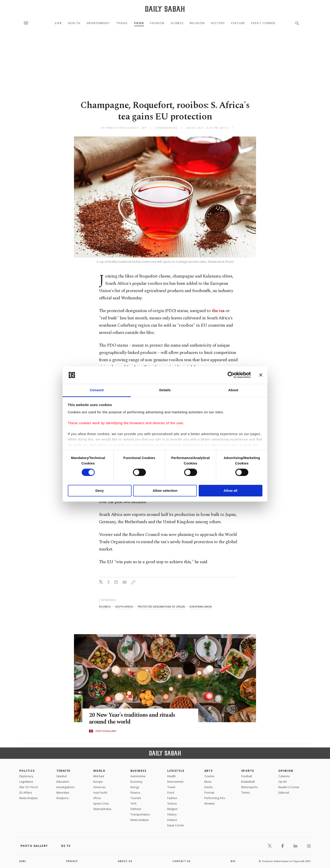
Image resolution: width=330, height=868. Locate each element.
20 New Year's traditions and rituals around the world (133, 719)
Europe (98, 782)
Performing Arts (215, 798)
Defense (136, 809)
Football (247, 776)
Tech (133, 804)
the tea (218, 311)
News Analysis (28, 798)
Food (139, 23)
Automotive (138, 776)
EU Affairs (26, 793)
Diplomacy (26, 776)
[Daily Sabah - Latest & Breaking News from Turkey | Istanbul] (165, 9)
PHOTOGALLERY (106, 731)
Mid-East (99, 776)
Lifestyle (176, 771)
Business (138, 771)
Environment (98, 23)
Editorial (284, 793)
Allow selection (165, 491)
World (99, 771)
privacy (72, 861)
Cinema (209, 776)
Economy (136, 782)
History (218, 23)
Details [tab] (165, 390)
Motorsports (249, 787)
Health (74, 23)
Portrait (209, 793)
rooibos (105, 607)
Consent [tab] (97, 390)
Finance (135, 793)
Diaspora (62, 798)
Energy (135, 787)
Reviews (209, 804)
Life (58, 23)
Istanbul (62, 776)
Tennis (245, 793)
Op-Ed (282, 782)
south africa (124, 607)
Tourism (136, 798)
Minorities (63, 793)
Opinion (286, 771)
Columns (284, 776)
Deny (100, 491)
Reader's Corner (289, 787)
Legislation (26, 782)
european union (201, 607)
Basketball (248, 782)
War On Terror (29, 787)
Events (208, 787)
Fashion (157, 23)
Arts (209, 771)
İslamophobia (102, 809)
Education (63, 782)
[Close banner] (261, 375)
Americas (99, 787)
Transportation (140, 814)
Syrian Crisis (101, 804)
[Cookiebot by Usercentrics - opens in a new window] (231, 375)
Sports (248, 771)
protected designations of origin (161, 607)
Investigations (65, 787)
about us (125, 861)
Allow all (230, 491)
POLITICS (27, 771)
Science (177, 23)
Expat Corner (263, 23)
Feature (238, 23)
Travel (122, 23)
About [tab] (233, 390)
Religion (197, 23)
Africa (97, 798)
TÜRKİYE (63, 771)
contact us (181, 861)
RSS (233, 861)
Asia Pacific (100, 793)
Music (208, 782)
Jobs (23, 861)
